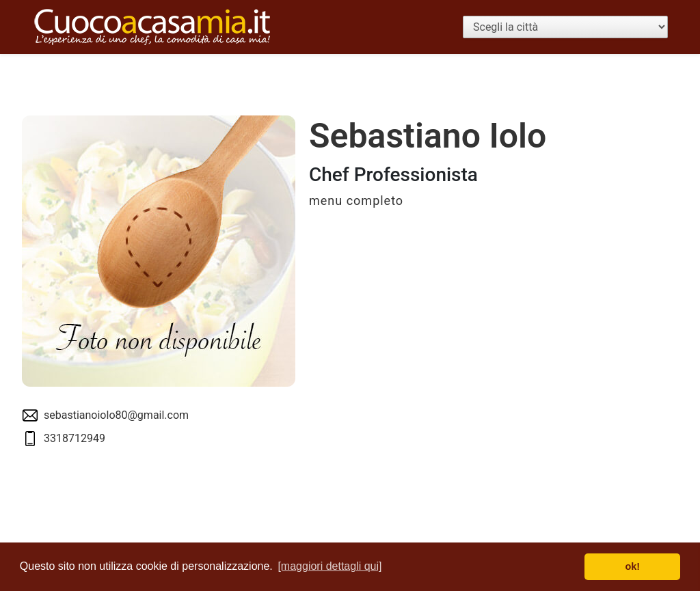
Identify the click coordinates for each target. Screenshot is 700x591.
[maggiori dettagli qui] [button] (329, 566)
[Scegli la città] (565, 27)
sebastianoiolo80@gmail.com (116, 415)
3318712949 (75, 438)
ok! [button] (632, 566)
